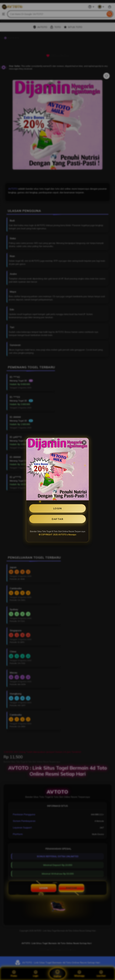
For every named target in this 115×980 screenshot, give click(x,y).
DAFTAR (57, 519)
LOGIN (58, 508)
